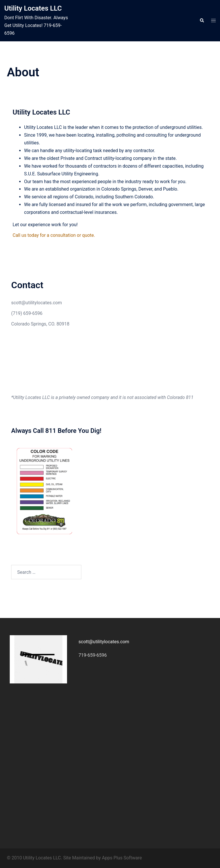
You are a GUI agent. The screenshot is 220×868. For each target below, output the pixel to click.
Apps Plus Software (122, 858)
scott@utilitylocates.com (37, 303)
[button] (202, 21)
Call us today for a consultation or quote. (54, 235)
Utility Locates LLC (33, 8)
